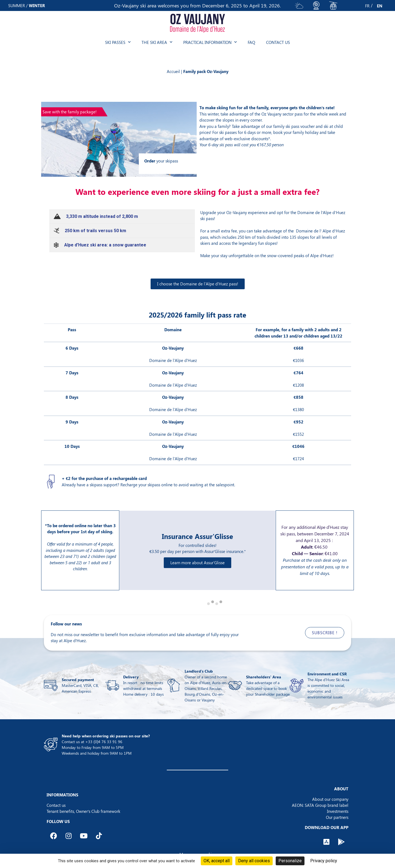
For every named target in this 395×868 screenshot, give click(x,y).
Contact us (278, 42)
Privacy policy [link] (324, 861)
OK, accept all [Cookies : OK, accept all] (217, 861)
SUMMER (17, 5)
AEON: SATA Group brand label (320, 805)
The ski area (157, 42)
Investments (338, 811)
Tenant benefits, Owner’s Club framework (83, 811)
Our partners (337, 817)
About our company (330, 799)
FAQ (251, 42)
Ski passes (118, 42)
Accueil (173, 71)
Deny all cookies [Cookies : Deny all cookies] (254, 861)
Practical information (210, 42)
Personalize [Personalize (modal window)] (290, 861)
